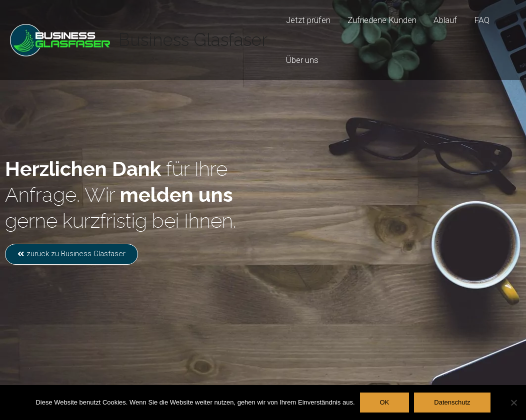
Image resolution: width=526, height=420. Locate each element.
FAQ (482, 20)
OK (385, 402)
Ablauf (445, 20)
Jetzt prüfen (308, 20)
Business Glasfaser (193, 40)
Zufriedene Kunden (382, 20)
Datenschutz (452, 402)
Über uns (302, 60)
